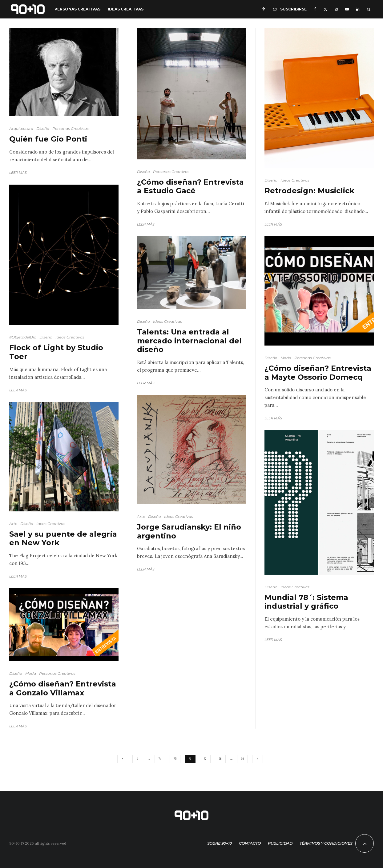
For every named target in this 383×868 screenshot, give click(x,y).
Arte (13, 524)
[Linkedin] (358, 9)
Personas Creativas (77, 9)
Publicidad (280, 843)
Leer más (18, 173)
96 (242, 759)
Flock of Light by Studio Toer (56, 352)
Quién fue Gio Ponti (48, 139)
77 (205, 759)
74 (160, 759)
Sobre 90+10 (220, 843)
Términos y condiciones (326, 843)
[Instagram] (336, 9)
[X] (325, 9)
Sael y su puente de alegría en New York (63, 539)
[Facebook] (315, 9)
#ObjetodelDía (23, 337)
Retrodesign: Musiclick (309, 191)
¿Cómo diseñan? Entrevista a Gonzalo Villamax (63, 688)
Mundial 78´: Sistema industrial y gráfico (306, 602)
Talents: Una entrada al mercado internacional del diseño (189, 341)
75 (175, 759)
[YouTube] (347, 9)
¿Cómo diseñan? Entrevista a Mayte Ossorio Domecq (318, 373)
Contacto (250, 843)
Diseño (43, 128)
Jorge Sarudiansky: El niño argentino (189, 532)
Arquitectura (21, 128)
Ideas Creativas (126, 9)
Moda (31, 673)
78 (220, 759)
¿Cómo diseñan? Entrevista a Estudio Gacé (190, 187)
